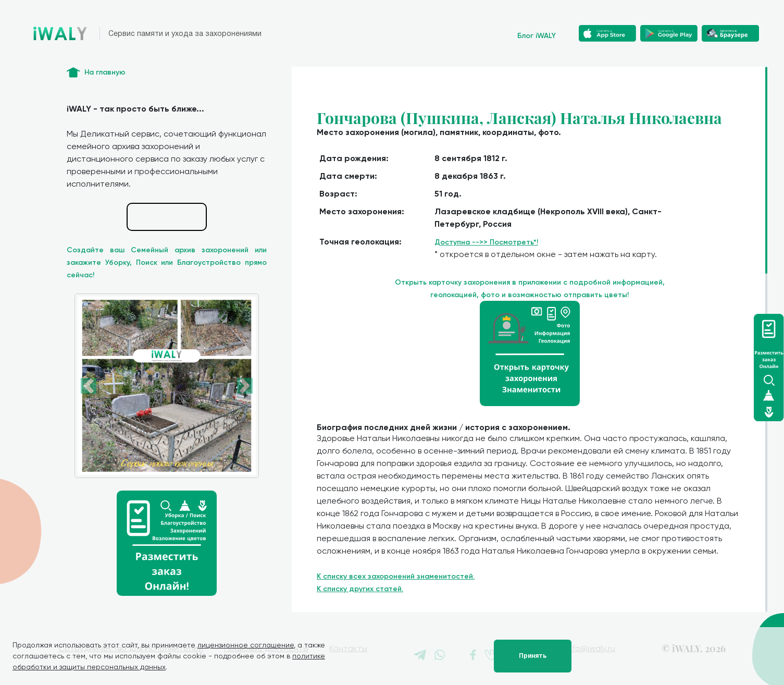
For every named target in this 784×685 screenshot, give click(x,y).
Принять (533, 656)
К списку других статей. (360, 589)
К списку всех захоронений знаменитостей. (396, 576)
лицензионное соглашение (246, 645)
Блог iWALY (537, 36)
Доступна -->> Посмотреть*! (486, 242)
